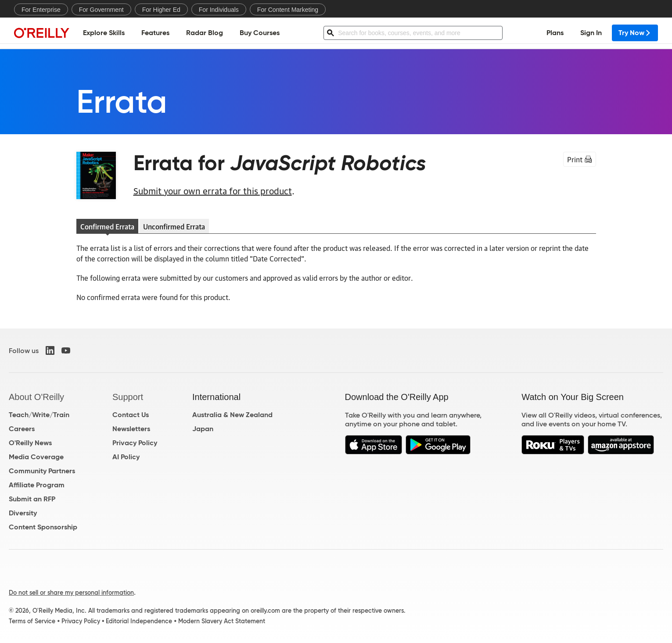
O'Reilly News (30, 443)
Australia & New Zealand (232, 415)
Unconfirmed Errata (174, 226)
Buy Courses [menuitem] (260, 33)
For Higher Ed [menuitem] (161, 10)
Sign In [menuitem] (591, 33)
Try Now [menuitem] (635, 33)
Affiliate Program (37, 485)
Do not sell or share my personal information (71, 593)
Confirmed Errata (107, 226)
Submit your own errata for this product (213, 190)
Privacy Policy (135, 443)
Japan (203, 429)
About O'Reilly (36, 397)
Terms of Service (32, 621)
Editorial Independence (139, 621)
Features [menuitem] (155, 33)
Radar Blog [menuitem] (205, 33)
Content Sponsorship (43, 527)
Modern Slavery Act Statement (222, 621)
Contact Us (131, 415)
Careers (22, 429)
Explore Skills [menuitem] (104, 33)
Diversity (23, 513)
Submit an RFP (32, 499)
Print (580, 159)
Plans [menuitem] (555, 33)
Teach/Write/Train (39, 415)
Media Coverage (36, 457)
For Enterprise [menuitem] (41, 10)
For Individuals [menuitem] (219, 10)
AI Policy (126, 457)
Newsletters (131, 429)
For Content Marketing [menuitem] (288, 10)
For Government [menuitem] (101, 10)
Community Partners (42, 471)
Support (128, 397)
